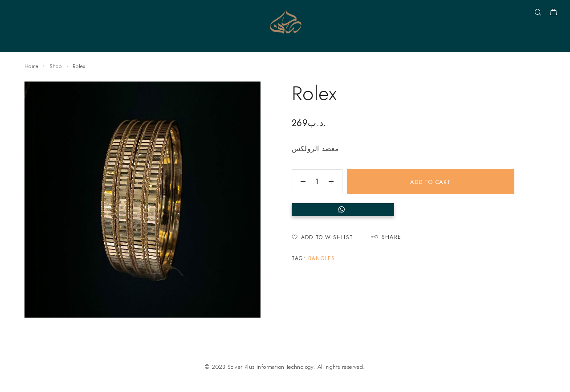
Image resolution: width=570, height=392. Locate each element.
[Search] (538, 13)
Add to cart (431, 182)
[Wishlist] (322, 238)
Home (31, 66)
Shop (56, 66)
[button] (403, 210)
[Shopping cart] (553, 13)
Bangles (322, 258)
